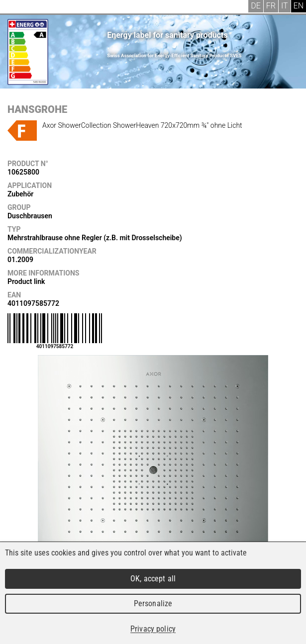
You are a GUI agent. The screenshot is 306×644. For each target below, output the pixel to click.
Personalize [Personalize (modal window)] (153, 603)
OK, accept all (153, 579)
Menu (15, 7)
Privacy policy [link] (153, 629)
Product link (26, 281)
